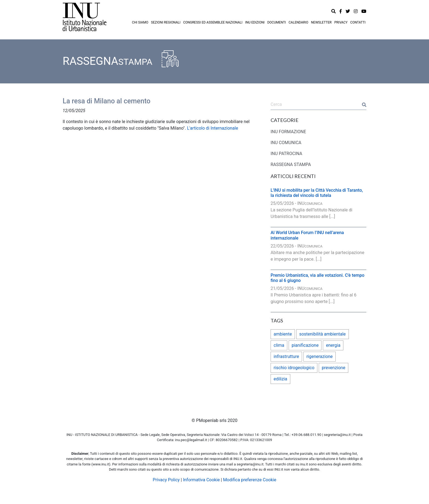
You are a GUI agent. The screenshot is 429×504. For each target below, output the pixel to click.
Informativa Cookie (202, 480)
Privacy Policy (166, 480)
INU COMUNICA (286, 143)
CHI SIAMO (140, 22)
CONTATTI (358, 22)
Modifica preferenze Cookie (250, 480)
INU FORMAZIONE (288, 132)
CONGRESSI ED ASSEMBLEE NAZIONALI (213, 22)
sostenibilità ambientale (323, 334)
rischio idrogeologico (294, 368)
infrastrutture (286, 356)
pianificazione (305, 345)
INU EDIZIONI (255, 22)
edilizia (280, 379)
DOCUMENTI (277, 22)
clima (279, 345)
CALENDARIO (298, 22)
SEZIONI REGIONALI (166, 22)
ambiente (283, 334)
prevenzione (334, 368)
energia (333, 345)
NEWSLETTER (321, 22)
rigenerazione (320, 356)
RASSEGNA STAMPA (291, 164)
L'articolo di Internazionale (212, 128)
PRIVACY (341, 22)
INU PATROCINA (286, 154)
